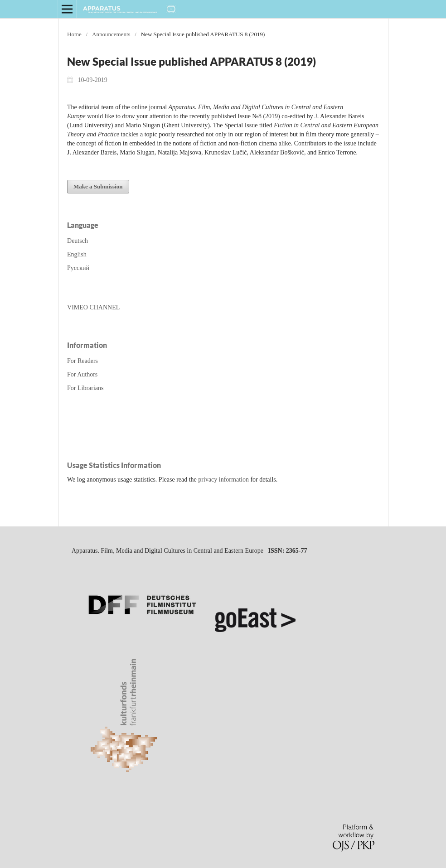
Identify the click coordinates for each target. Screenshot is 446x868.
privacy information (223, 480)
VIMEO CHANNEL (93, 307)
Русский (78, 268)
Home (74, 34)
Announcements (111, 34)
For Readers (82, 361)
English (77, 254)
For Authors (82, 374)
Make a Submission (98, 186)
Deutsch (78, 241)
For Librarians (85, 388)
